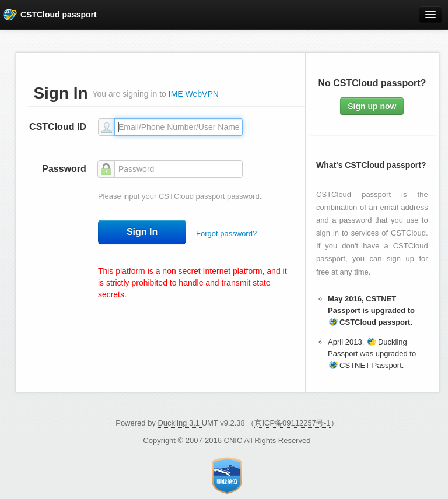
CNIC (233, 440)
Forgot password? (226, 233)
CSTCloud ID (58, 127)
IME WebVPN (194, 94)
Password (64, 169)
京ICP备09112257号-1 (292, 423)
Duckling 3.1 (179, 423)
